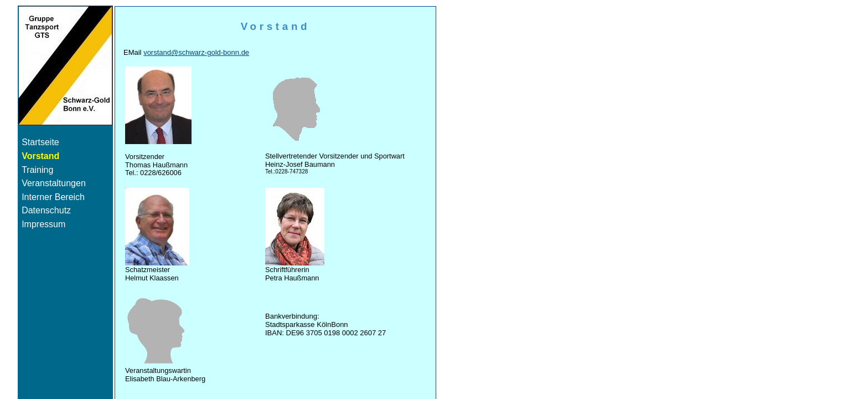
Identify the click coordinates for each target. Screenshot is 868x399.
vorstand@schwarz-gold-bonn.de (196, 52)
